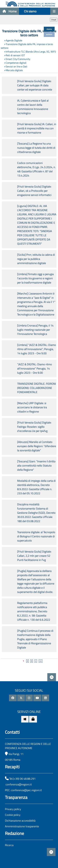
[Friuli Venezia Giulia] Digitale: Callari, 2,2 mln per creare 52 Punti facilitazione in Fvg (34, 556)
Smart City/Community (18, 59)
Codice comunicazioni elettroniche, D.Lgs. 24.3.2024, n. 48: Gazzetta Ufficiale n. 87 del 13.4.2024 (36, 169)
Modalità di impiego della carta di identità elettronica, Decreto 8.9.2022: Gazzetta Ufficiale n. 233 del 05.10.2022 (36, 487)
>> (41, 661)
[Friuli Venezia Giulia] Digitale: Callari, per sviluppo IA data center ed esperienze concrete (35, 85)
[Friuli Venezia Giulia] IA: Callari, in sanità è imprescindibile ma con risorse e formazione (37, 128)
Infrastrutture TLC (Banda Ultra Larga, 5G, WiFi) (31, 52)
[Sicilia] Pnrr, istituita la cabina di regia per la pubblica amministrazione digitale (36, 259)
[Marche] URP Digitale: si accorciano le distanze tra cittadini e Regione (32, 407)
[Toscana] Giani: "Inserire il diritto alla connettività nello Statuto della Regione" (36, 466)
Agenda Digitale (14, 40)
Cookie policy (13, 815)
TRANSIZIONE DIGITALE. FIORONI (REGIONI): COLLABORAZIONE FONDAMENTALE (37, 388)
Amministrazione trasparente (22, 826)
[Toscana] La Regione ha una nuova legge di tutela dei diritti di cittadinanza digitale (36, 148)
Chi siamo (30, 11)
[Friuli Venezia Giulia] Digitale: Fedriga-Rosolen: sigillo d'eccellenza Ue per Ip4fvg (34, 427)
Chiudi (54, 20)
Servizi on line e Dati (17, 66)
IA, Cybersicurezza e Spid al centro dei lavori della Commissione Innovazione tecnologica (33, 107)
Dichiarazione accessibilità (20, 821)
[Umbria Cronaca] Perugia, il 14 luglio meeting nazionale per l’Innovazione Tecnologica (35, 330)
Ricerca (9, 845)
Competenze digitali (16, 63)
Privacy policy (13, 809)
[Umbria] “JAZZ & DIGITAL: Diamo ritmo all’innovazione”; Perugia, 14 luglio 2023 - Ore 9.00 (37, 349)
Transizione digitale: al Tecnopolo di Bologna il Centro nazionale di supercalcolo (36, 536)
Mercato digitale (14, 70)
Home (10, 11)
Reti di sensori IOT (15, 55)
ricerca (49, 29)
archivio (49, 34)
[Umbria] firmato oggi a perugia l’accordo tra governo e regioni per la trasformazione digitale (35, 278)
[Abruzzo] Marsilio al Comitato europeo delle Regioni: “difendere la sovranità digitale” (37, 446)
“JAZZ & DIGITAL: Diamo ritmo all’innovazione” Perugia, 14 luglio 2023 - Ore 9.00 (35, 368)
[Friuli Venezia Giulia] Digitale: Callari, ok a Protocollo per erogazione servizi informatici (34, 191)
